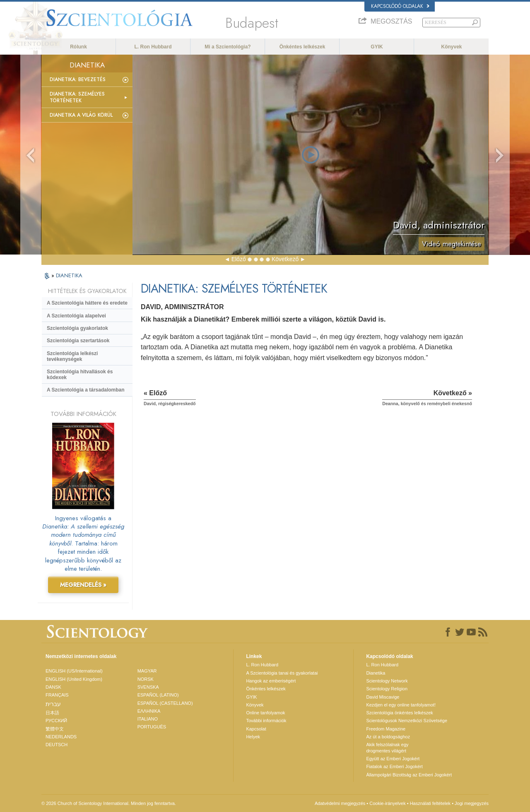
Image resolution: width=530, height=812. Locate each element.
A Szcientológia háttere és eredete (87, 303)
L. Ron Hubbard (153, 47)
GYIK (377, 47)
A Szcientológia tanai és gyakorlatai (282, 673)
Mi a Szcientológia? (228, 47)
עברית (53, 704)
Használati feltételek (430, 803)
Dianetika (376, 673)
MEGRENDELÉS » (83, 585)
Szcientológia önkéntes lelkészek (399, 713)
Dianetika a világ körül (81, 115)
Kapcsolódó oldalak (400, 6)
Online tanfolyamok (265, 713)
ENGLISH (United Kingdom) (74, 679)
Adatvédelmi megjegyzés (340, 803)
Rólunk (78, 47)
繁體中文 (55, 729)
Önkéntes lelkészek (302, 47)
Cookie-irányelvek (387, 803)
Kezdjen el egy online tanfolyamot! (401, 705)
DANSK (53, 687)
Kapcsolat (256, 729)
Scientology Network (387, 681)
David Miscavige (383, 697)
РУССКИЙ (56, 721)
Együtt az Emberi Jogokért (393, 759)
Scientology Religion (387, 689)
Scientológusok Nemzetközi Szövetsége (407, 721)
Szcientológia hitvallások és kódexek (80, 375)
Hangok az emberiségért (271, 681)
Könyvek (451, 47)
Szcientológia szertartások (78, 341)
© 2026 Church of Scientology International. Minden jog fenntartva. (109, 803)
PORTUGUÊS (152, 727)
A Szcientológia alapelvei (76, 316)
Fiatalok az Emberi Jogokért (394, 766)
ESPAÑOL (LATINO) (158, 695)
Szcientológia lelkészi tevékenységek (72, 356)
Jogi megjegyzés (472, 803)
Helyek (253, 737)
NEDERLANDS (61, 737)
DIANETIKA (69, 275)
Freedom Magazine (386, 729)
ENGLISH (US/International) (74, 671)
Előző (239, 259)
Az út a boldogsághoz (388, 737)
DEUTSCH (57, 745)
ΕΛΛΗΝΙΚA (149, 711)
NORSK (146, 679)
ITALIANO (148, 719)
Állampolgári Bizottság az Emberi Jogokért (409, 775)
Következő (285, 259)
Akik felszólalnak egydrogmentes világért (387, 747)
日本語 (52, 713)
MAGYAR (147, 671)
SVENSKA (148, 687)
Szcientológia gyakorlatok (77, 328)
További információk (266, 721)
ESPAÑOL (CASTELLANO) (165, 703)
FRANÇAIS (57, 695)
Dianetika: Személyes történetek (77, 97)
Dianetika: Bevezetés (78, 79)
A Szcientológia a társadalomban (86, 390)
